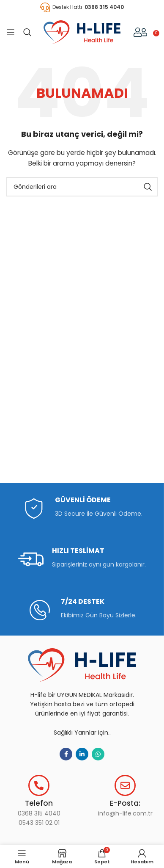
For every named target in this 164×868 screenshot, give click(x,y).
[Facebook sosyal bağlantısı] (66, 754)
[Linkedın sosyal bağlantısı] (82, 754)
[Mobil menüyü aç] (11, 32)
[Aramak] (27, 32)
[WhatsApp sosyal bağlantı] (98, 754)
